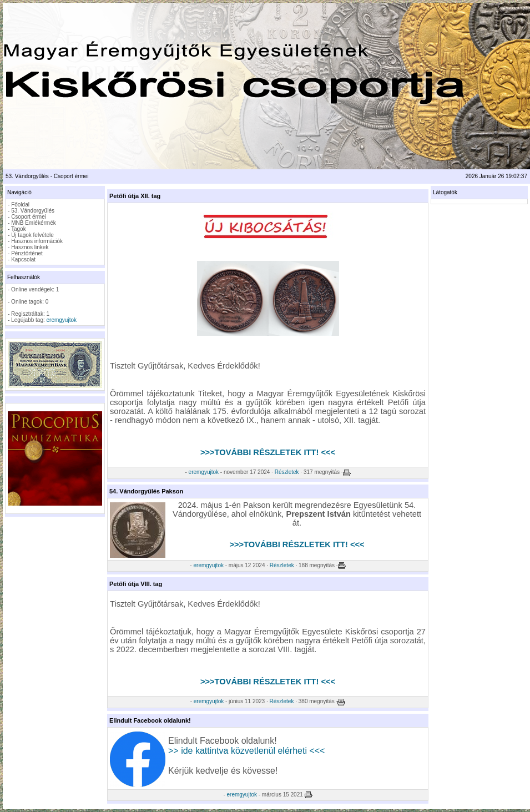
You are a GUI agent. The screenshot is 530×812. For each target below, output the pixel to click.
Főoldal (20, 205)
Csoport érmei (29, 217)
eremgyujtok (62, 320)
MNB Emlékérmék (34, 223)
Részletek (287, 472)
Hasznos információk (37, 241)
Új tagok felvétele (32, 235)
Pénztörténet (27, 253)
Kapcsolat (23, 259)
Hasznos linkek (30, 247)
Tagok (19, 229)
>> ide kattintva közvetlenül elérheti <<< (246, 751)
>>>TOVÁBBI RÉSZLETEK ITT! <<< (268, 452)
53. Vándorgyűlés (33, 211)
